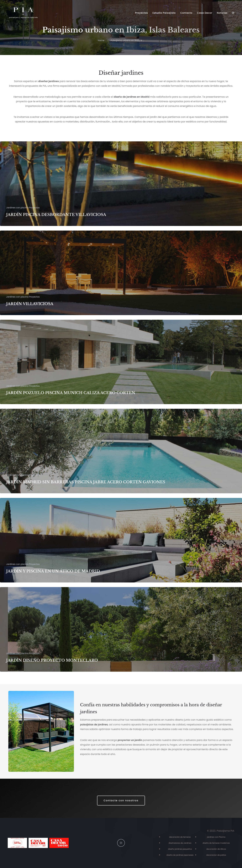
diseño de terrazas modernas (216, 843)
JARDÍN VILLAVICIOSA (30, 304)
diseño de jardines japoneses (180, 855)
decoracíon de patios (216, 855)
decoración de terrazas (180, 837)
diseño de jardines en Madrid (132, 97)
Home (101, 40)
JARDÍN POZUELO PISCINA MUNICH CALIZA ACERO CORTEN (71, 393)
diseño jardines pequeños (180, 849)
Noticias (222, 13)
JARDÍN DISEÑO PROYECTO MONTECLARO (52, 660)
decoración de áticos (216, 849)
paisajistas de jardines (94, 725)
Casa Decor (205, 13)
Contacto (186, 13)
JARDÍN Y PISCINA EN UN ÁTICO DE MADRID (53, 571)
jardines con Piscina (216, 837)
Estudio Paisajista (164, 13)
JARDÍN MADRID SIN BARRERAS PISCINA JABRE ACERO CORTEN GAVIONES (86, 482)
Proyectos (141, 13)
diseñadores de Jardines (180, 843)
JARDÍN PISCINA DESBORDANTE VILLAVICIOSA (56, 215)
